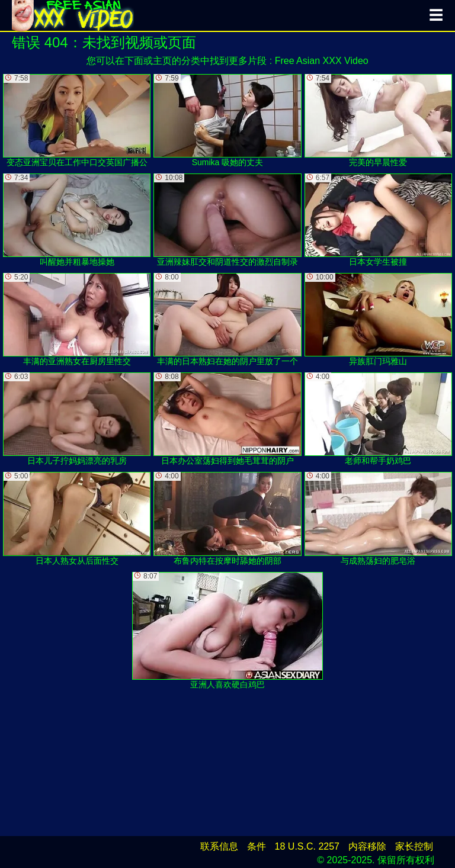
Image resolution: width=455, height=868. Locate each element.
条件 (257, 846)
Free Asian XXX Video (322, 61)
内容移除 (367, 846)
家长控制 (414, 846)
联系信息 (219, 846)
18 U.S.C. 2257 (307, 846)
